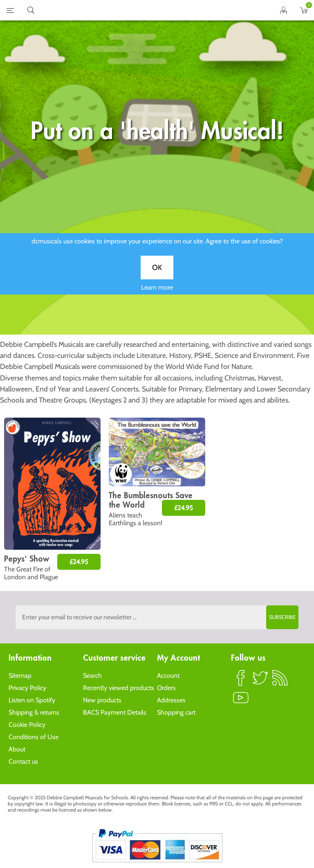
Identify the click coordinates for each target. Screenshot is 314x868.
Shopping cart (176, 712)
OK (157, 272)
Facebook (241, 681)
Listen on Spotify (32, 700)
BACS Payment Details (115, 712)
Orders (166, 688)
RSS (280, 681)
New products (102, 700)
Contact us (23, 761)
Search (92, 676)
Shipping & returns (34, 712)
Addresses (171, 700)
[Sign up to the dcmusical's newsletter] (157, 617)
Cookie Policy (27, 725)
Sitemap (20, 676)
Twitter (260, 681)
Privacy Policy (27, 688)
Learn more (157, 292)
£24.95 (79, 562)
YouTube (241, 701)
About (17, 749)
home (147, 10)
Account (168, 676)
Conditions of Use (34, 737)
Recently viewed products (119, 688)
